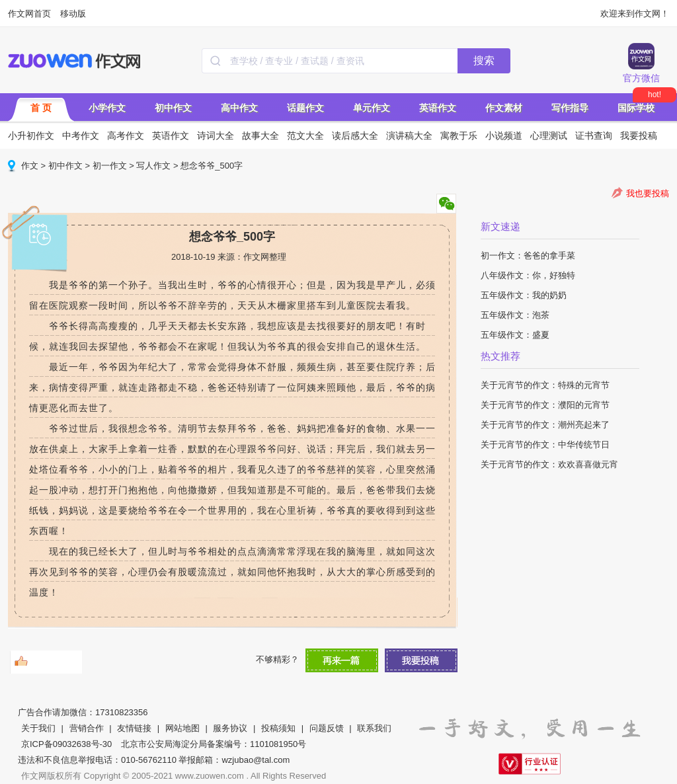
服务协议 (230, 728)
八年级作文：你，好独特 (528, 275)
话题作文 (305, 108)
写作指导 (570, 108)
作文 (30, 166)
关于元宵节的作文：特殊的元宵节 (545, 385)
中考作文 (81, 136)
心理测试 (549, 136)
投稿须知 (278, 728)
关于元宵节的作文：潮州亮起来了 (545, 425)
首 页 (41, 108)
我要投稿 (639, 136)
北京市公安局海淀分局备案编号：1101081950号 (214, 744)
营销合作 (87, 728)
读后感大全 (355, 136)
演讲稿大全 (409, 136)
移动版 (73, 14)
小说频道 (504, 136)
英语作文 (438, 108)
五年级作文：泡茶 (515, 315)
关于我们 (38, 728)
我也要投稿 (648, 193)
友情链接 (134, 728)
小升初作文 (31, 136)
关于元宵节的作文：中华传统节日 (545, 445)
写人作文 (153, 166)
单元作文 (372, 108)
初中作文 (173, 108)
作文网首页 (29, 14)
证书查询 (594, 136)
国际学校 (636, 108)
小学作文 (107, 108)
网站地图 (182, 728)
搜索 (484, 60)
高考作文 (126, 136)
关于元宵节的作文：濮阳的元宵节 (545, 405)
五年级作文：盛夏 (515, 335)
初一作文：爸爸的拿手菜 (528, 255)
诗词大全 (216, 136)
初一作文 (110, 166)
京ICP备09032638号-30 (66, 744)
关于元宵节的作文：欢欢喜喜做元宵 (549, 464)
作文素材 (504, 108)
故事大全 (260, 136)
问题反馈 (327, 728)
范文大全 (305, 136)
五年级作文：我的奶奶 (524, 295)
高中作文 (239, 108)
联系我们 (374, 728)
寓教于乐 (459, 136)
